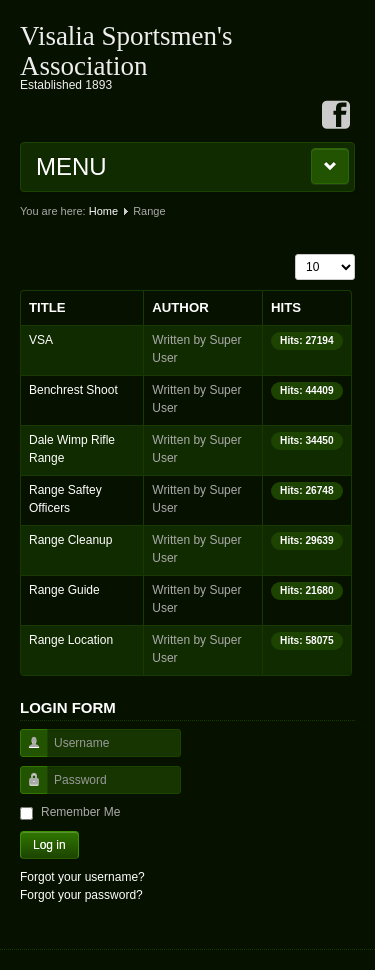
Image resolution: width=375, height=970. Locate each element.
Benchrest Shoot (73, 390)
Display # (295, 254)
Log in (49, 845)
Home (103, 211)
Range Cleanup (70, 540)
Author (180, 307)
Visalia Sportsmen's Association (126, 51)
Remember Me (80, 812)
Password (26, 789)
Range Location (71, 640)
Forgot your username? (82, 877)
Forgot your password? (81, 895)
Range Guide (64, 590)
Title (47, 307)
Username (26, 752)
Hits (286, 307)
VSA (41, 340)
